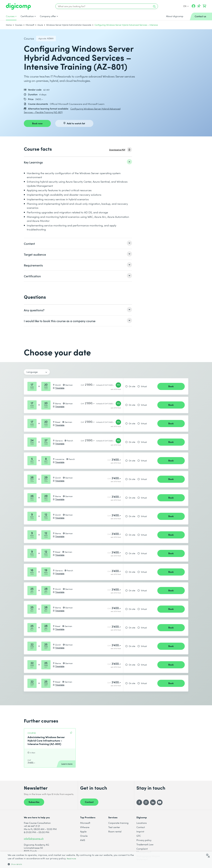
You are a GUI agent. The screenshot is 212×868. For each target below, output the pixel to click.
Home (9, 25)
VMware (85, 827)
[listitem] (78, 162)
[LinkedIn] (153, 802)
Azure (40, 25)
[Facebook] (139, 802)
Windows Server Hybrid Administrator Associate (69, 25)
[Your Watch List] (199, 6)
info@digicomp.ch (34, 838)
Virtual (144, 386)
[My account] (193, 7)
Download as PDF (117, 150)
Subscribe (34, 802)
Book (171, 386)
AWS (83, 840)
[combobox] (208, 855)
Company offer (48, 16)
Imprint (140, 831)
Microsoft (30, 25)
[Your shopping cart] (204, 6)
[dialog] (106, 860)
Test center (114, 827)
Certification (27, 16)
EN (186, 6)
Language (32, 372)
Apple (83, 831)
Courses (10, 16)
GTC (139, 836)
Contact (89, 802)
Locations (142, 823)
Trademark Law (145, 844)
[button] (71, 864)
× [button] (209, 857)
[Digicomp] (18, 6)
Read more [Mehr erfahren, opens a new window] (71, 859)
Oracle (84, 836)
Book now (37, 123)
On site (132, 386)
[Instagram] (146, 802)
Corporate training (118, 823)
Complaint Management (144, 850)
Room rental (115, 831)
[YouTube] (160, 802)
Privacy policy (144, 840)
